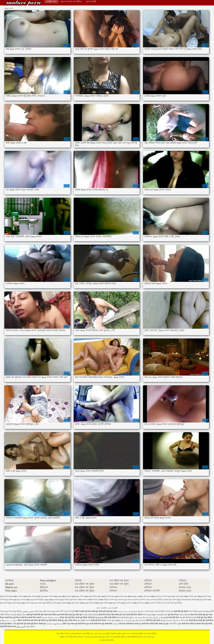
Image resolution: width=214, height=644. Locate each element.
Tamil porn (100, 618)
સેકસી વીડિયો (16, 615)
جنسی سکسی (28, 611)
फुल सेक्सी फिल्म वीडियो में (187, 624)
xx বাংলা (164, 596)
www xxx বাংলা (78, 596)
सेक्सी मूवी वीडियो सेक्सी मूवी (85, 618)
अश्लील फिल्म (72, 620)
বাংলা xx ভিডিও (176, 603)
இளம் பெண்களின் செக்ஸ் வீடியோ (145, 618)
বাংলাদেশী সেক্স (62, 611)
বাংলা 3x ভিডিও (157, 600)
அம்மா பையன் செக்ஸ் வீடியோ (131, 611)
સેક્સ (24, 615)
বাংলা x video (132, 603)
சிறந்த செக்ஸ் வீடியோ (171, 620)
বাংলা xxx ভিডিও (15, 611)
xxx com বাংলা (174, 596)
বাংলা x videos (144, 603)
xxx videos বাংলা (201, 596)
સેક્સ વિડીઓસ (123, 618)
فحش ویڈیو (21, 627)
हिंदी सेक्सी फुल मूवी (162, 624)
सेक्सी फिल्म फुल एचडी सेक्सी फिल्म (90, 624)
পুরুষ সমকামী (91, 2)
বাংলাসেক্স (150, 611)
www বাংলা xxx (108, 596)
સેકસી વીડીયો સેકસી (188, 618)
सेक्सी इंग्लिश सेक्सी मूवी (197, 620)
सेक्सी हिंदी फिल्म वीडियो (135, 615)
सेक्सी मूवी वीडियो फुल (41, 620)
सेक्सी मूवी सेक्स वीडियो (204, 618)
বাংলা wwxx (121, 603)
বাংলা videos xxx (96, 603)
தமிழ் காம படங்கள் (8, 620)
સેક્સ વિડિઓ (185, 615)
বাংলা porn (8, 603)
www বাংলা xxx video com (125, 596)
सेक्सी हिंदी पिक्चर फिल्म (8, 627)
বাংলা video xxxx (82, 603)
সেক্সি (14, 624)
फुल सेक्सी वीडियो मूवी (64, 615)
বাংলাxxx (206, 611)
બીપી (45, 611)
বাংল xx (137, 600)
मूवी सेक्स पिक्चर (173, 615)
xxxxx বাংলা (64, 600)
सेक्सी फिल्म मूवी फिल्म (13, 618)
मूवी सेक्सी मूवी (77, 615)
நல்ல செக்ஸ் (126, 620)
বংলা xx (130, 600)
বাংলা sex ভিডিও (45, 603)
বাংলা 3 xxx (145, 600)
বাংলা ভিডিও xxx (195, 611)
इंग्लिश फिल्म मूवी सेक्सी (204, 624)
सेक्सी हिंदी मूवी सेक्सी (181, 611)
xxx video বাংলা (187, 596)
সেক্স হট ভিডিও (160, 611)
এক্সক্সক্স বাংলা (92, 600)
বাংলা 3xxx (177, 600)
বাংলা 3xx (168, 600)
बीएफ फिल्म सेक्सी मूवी (198, 615)
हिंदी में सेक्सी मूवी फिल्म (83, 611)
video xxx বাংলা (29, 596)
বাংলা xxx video (149, 615)
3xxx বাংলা (4, 596)
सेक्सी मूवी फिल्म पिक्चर (99, 620)
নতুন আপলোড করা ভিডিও (71, 2)
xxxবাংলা (73, 600)
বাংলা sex (38, 611)
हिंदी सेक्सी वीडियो (110, 618)
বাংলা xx (166, 603)
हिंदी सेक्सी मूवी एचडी (119, 615)
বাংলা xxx (4, 611)
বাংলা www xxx (110, 603)
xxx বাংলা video (24, 600)
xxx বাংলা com (11, 600)
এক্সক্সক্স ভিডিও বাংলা (106, 600)
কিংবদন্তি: (23, 3)
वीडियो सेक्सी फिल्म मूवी (25, 620)
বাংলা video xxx (68, 603)
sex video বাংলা (16, 596)
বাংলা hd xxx (197, 600)
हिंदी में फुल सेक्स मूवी (70, 624)
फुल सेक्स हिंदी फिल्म (173, 618)
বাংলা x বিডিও (156, 603)
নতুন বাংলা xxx (121, 600)
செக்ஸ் (115, 624)
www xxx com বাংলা (45, 596)
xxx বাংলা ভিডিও (37, 600)
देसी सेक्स (122, 624)
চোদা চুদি (71, 611)
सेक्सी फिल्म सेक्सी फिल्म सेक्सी (31, 618)
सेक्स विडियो (52, 615)
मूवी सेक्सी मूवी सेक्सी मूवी (25, 624)
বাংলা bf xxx (186, 600)
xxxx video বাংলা (52, 600)
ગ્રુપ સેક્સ (31, 627)
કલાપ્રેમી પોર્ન (162, 615)
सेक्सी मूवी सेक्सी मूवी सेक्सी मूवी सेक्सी (104, 611)
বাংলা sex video (19, 603)
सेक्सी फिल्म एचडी (132, 624)
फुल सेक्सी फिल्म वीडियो (147, 624)
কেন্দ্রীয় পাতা (51, 2)
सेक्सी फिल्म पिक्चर (105, 615)
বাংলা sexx (57, 603)
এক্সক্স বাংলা (82, 600)
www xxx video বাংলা (62, 596)
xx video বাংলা (154, 596)
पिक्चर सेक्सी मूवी (40, 624)
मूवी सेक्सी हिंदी (107, 624)
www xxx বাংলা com (93, 596)
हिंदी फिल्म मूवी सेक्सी (153, 620)
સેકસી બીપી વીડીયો (90, 615)
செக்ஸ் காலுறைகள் (54, 624)
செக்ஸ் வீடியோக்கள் (50, 618)
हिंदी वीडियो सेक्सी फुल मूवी (58, 620)
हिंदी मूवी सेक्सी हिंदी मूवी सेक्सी (37, 615)
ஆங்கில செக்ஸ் (139, 620)
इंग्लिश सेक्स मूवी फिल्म (68, 618)
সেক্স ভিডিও (173, 624)
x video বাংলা (142, 596)
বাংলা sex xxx (32, 603)
